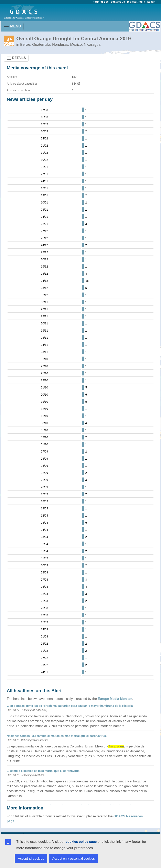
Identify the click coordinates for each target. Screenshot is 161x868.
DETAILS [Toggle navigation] (16, 58)
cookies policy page (81, 842)
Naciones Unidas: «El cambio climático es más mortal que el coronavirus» (57, 736)
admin (151, 2)
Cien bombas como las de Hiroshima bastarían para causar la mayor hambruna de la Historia (70, 706)
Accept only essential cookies (73, 859)
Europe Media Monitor (115, 699)
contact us (118, 2)
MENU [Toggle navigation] (12, 27)
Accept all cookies (31, 859)
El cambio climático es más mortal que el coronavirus (43, 771)
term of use (101, 2)
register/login (136, 2)
